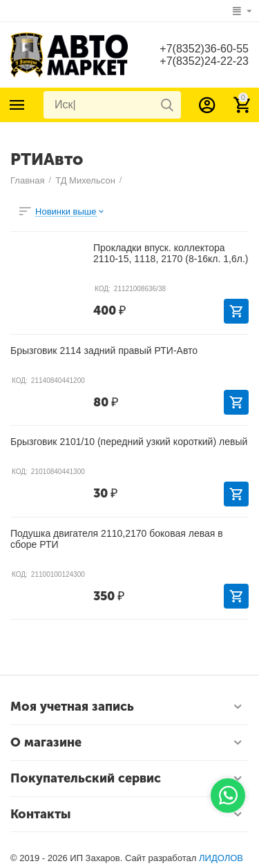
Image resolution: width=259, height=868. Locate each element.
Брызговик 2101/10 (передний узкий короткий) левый (129, 442)
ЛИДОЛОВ (221, 858)
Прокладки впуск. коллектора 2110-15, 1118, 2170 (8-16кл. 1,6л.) (171, 253)
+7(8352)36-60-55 (204, 49)
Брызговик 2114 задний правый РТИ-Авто (104, 351)
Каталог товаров (17, 105)
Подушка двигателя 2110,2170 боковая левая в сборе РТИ (117, 539)
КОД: (103, 289)
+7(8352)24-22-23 (204, 61)
